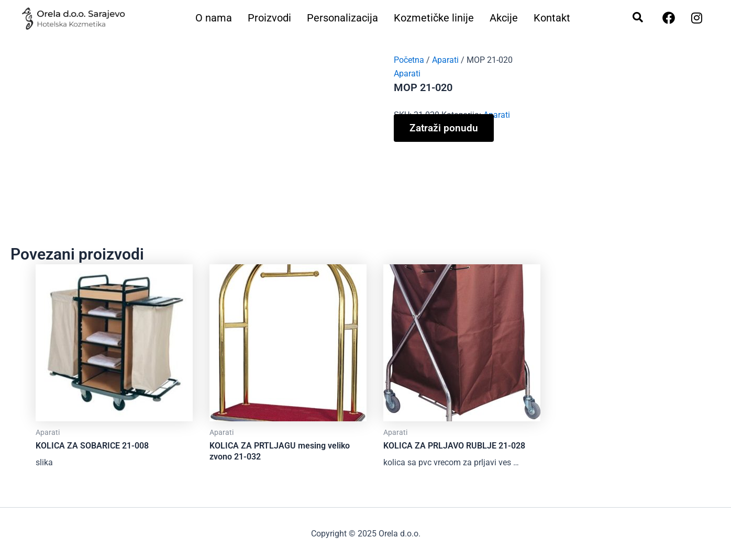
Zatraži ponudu (444, 128)
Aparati (445, 60)
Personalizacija (342, 18)
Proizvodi (269, 18)
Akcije (504, 18)
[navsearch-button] (633, 18)
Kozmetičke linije (434, 18)
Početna (409, 60)
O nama (214, 18)
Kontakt (552, 18)
